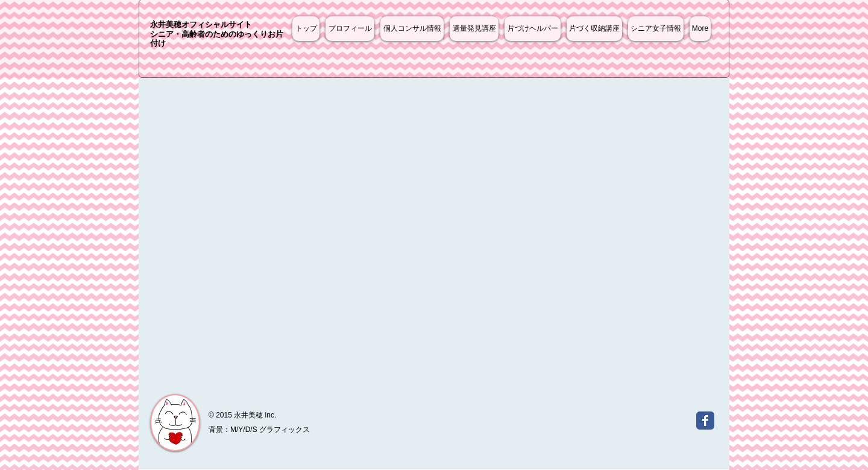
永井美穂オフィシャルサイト (201, 24)
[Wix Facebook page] (705, 421)
